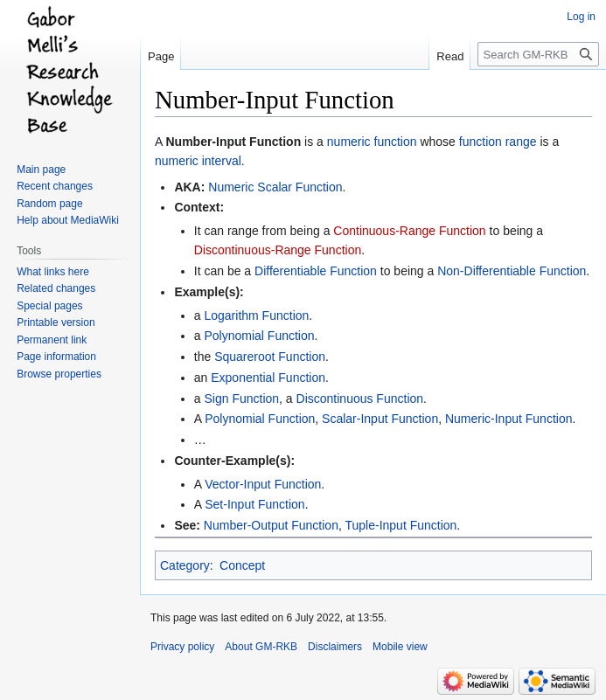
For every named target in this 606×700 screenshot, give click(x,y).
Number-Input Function (233, 142)
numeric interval (198, 161)
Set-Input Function (254, 504)
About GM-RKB (261, 647)
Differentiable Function (316, 271)
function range (498, 142)
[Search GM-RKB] (538, 54)
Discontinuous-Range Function (278, 250)
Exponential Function (268, 378)
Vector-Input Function (263, 484)
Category (185, 565)
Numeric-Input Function (509, 419)
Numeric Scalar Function (275, 187)
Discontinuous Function (360, 399)
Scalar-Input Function (380, 419)
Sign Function (241, 399)
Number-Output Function (271, 525)
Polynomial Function (259, 336)
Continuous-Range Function (409, 231)
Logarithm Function (256, 315)
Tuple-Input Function (401, 525)
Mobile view (400, 647)
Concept (242, 565)
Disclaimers (335, 647)
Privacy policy (182, 647)
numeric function (372, 142)
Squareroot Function (270, 357)
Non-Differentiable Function (512, 271)
